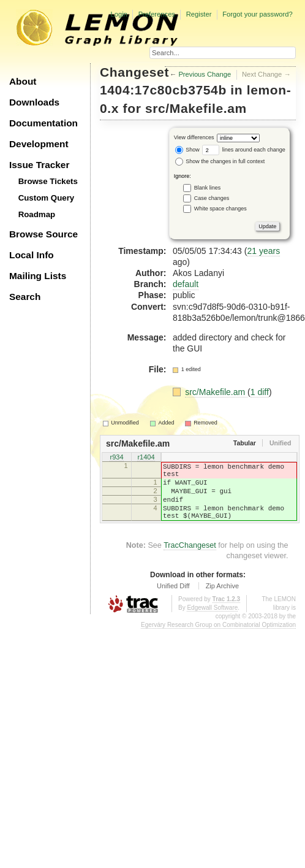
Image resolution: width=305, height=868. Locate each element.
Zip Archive (222, 601)
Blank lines (208, 188)
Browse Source (43, 234)
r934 (116, 458)
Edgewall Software (212, 622)
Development (39, 144)
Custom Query (47, 198)
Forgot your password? (257, 14)
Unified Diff (173, 601)
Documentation (43, 123)
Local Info (32, 255)
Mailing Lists (38, 276)
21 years (263, 251)
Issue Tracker (39, 165)
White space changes (220, 209)
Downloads (34, 102)
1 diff (260, 392)
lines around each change (244, 150)
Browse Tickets (48, 181)
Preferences (157, 14)
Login (119, 14)
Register (199, 14)
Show (187, 150)
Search (25, 297)
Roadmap (37, 214)
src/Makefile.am (196, 108)
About (23, 81)
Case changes (212, 198)
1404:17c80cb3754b (163, 90)
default (186, 284)
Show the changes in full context (220, 161)
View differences (194, 138)
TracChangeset (190, 560)
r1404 (146, 458)
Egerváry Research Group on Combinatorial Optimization (218, 639)
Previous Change (205, 74)
